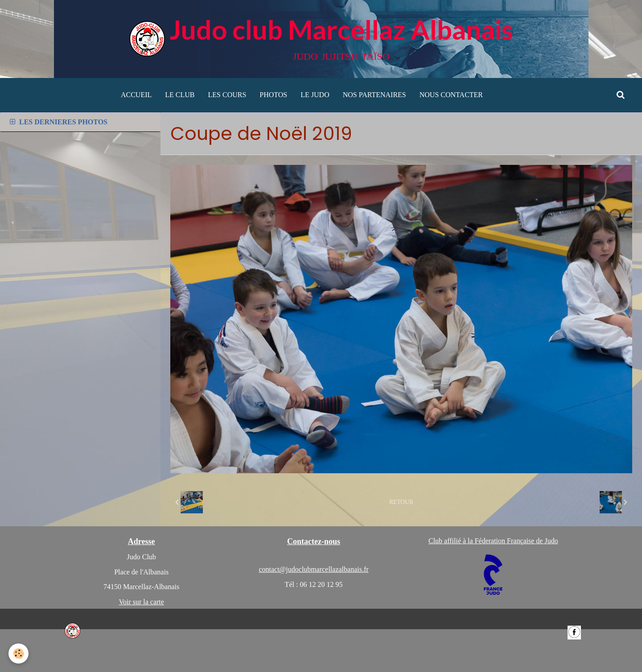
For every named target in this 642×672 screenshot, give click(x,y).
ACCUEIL (136, 95)
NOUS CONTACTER (451, 95)
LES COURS (227, 95)
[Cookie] (19, 654)
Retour (401, 502)
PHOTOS (273, 95)
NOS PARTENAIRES (374, 95)
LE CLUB (180, 95)
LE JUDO (315, 95)
